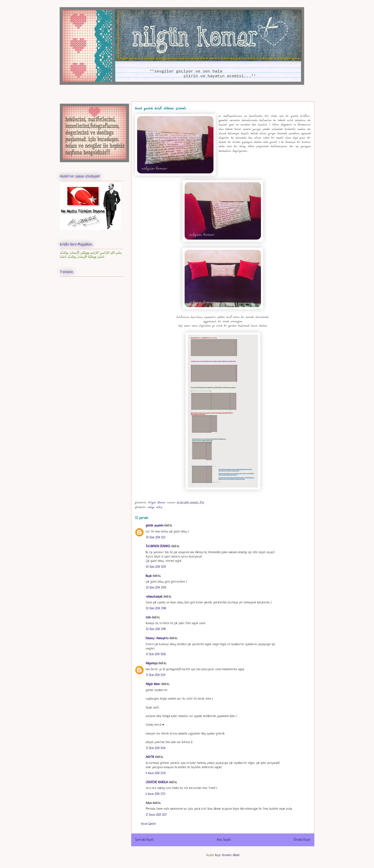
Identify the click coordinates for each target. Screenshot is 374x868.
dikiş (159, 507)
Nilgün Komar (153, 684)
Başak (149, 576)
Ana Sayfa (224, 840)
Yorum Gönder (149, 824)
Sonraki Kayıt (144, 840)
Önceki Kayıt (302, 840)
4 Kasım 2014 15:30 (156, 773)
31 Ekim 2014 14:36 (156, 748)
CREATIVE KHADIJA (157, 782)
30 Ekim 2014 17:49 (156, 629)
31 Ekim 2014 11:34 (156, 675)
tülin (148, 618)
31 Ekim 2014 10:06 (156, 654)
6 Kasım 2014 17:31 (156, 794)
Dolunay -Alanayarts (157, 638)
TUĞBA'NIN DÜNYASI (158, 547)
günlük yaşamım (154, 526)
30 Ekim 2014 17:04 (156, 588)
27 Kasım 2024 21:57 (156, 815)
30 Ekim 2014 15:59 (156, 567)
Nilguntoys (152, 664)
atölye (151, 507)
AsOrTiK (150, 757)
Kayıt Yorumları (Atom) (227, 855)
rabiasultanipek (154, 597)
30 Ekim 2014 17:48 (156, 609)
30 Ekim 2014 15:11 (156, 538)
